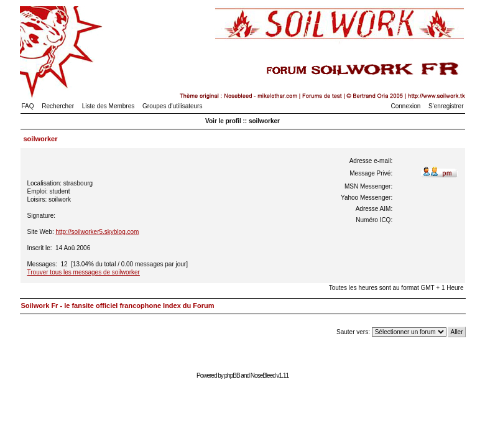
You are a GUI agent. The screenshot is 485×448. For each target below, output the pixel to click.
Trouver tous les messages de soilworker (84, 272)
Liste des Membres (108, 106)
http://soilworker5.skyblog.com (97, 232)
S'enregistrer (446, 106)
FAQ (28, 106)
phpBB (232, 376)
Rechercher (58, 106)
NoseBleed (263, 376)
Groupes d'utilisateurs (172, 106)
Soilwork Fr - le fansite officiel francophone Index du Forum (118, 306)
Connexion (406, 106)
